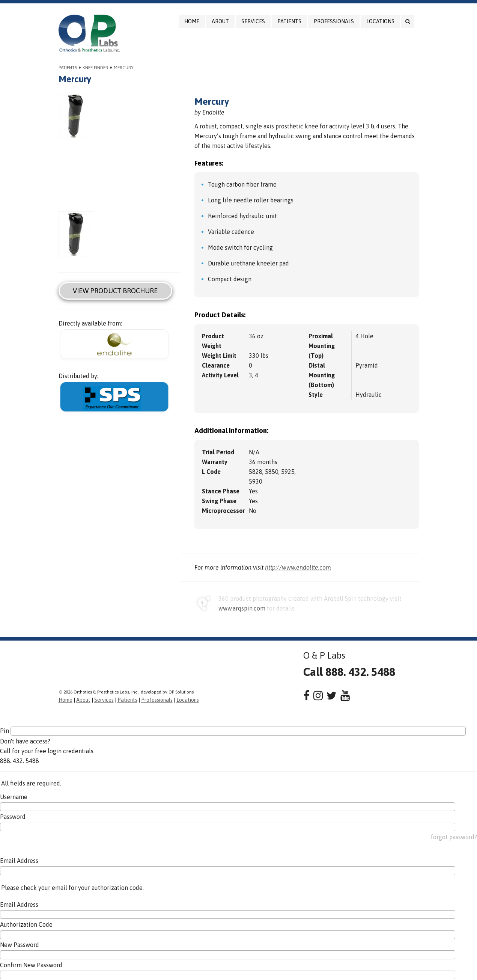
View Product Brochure (115, 291)
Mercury (124, 68)
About (220, 21)
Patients (289, 21)
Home (192, 21)
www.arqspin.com (242, 608)
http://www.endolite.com (298, 567)
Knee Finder (95, 68)
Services (253, 21)
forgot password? (454, 837)
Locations (380, 21)
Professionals (334, 21)
